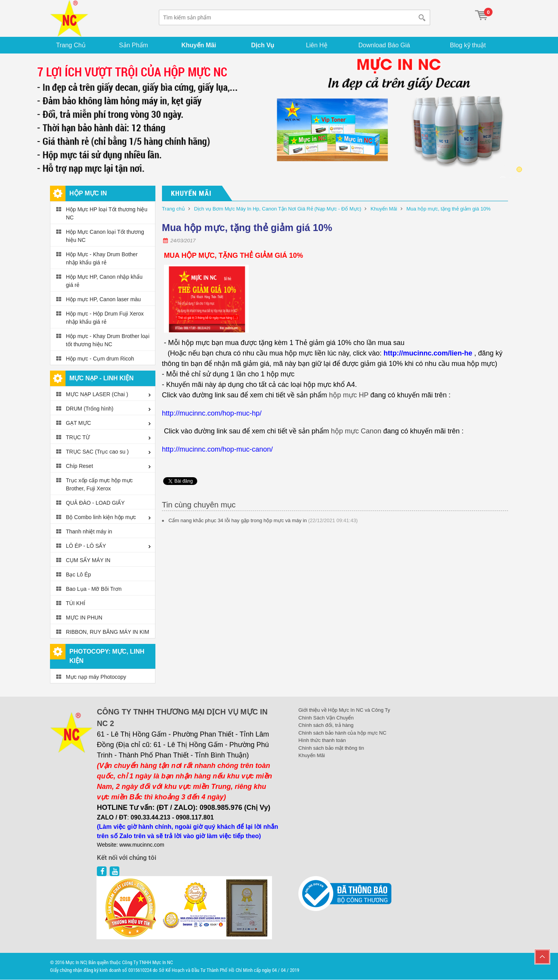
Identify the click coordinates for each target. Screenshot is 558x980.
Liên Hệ (317, 45)
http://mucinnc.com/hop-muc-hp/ (212, 413)
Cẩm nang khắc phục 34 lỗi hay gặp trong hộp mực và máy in (238, 520)
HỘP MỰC (198, 255)
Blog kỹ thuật (469, 45)
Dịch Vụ (263, 45)
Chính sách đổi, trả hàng (326, 726)
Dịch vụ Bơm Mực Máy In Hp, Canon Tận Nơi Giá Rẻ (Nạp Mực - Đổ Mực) (278, 209)
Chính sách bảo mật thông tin (331, 748)
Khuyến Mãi (199, 45)
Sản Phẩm (134, 45)
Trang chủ (173, 209)
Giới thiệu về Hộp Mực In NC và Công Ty (344, 710)
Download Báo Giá (385, 45)
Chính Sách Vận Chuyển (326, 718)
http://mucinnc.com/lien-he (428, 354)
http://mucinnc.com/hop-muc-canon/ (217, 449)
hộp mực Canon (356, 431)
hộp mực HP (349, 395)
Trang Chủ (71, 45)
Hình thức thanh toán (322, 741)
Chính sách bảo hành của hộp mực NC (342, 733)
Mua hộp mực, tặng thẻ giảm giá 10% (449, 209)
